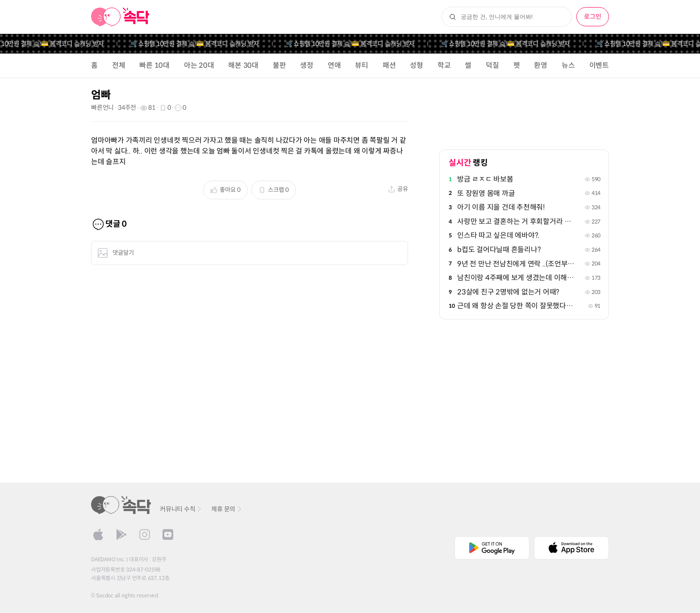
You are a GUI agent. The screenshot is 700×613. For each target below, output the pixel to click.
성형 (417, 65)
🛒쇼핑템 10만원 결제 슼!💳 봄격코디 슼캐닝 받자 (199, 44)
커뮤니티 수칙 (181, 509)
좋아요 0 (225, 190)
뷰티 (362, 65)
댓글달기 (116, 253)
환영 (541, 65)
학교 (444, 65)
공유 (398, 189)
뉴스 (568, 65)
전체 (119, 65)
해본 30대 (243, 65)
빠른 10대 (154, 65)
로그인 (593, 17)
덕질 (492, 65)
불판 (279, 65)
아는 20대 (199, 65)
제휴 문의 (227, 509)
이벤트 (599, 65)
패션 (389, 65)
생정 (307, 65)
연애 (334, 65)
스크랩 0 (274, 190)
